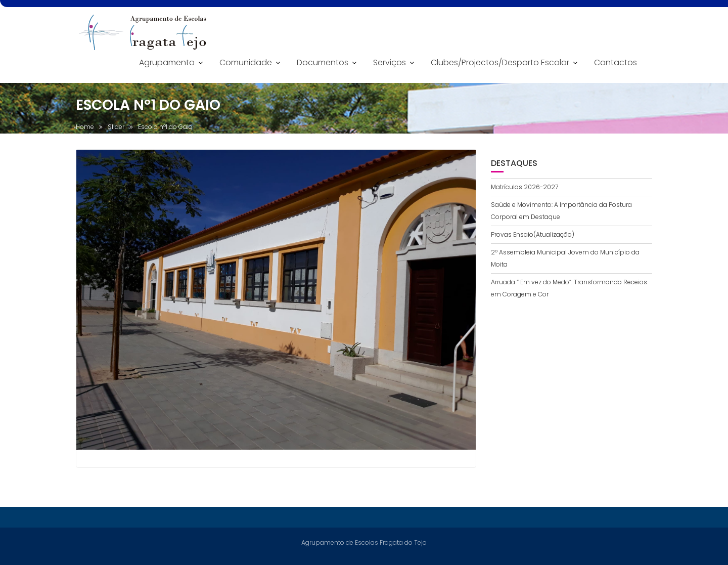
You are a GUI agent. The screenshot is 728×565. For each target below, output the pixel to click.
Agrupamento (167, 62)
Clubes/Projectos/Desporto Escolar (500, 62)
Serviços (390, 62)
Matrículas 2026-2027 (525, 187)
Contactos (616, 62)
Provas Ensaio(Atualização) (533, 234)
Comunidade (246, 62)
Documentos (323, 62)
